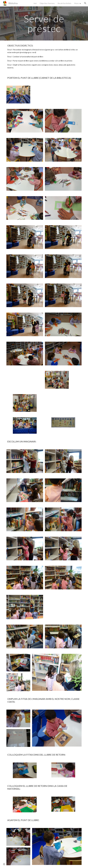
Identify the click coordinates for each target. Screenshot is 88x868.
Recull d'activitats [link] (64, 3)
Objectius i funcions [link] (47, 3)
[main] (44, 23)
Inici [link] (35, 3)
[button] (85, 3)
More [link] (76, 3)
